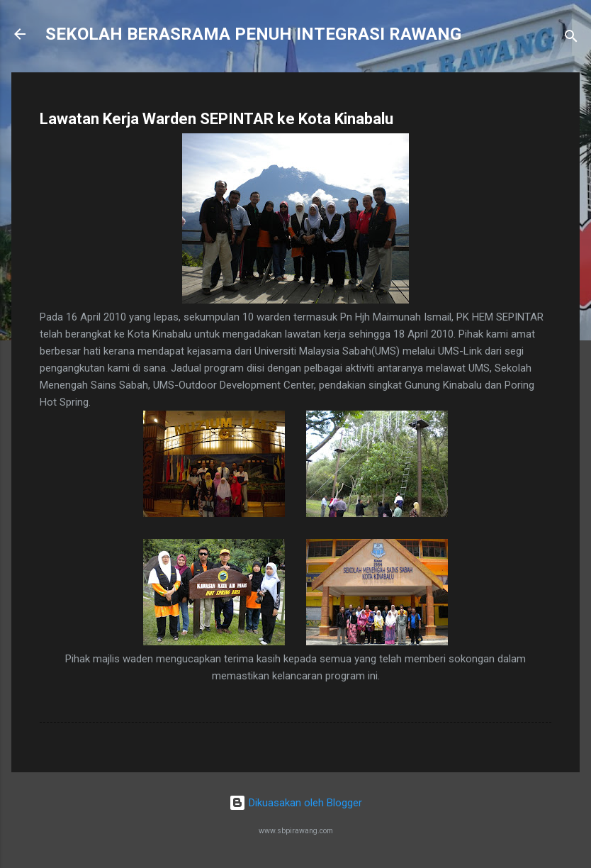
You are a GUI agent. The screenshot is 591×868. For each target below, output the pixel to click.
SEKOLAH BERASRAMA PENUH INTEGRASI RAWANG (253, 34)
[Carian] (571, 39)
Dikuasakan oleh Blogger (295, 803)
